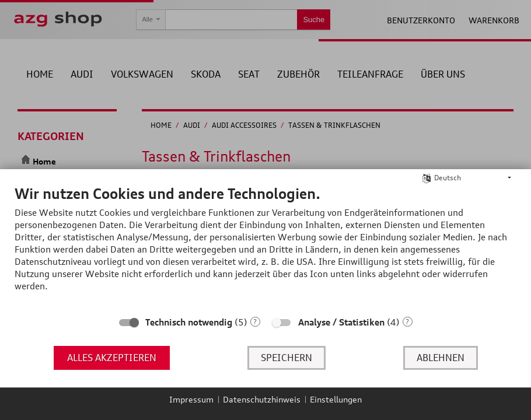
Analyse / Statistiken (341, 322)
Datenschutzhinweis (262, 399)
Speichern (287, 358)
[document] (265, 247)
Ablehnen (441, 358)
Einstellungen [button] (336, 399)
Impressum (191, 399)
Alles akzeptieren (112, 358)
